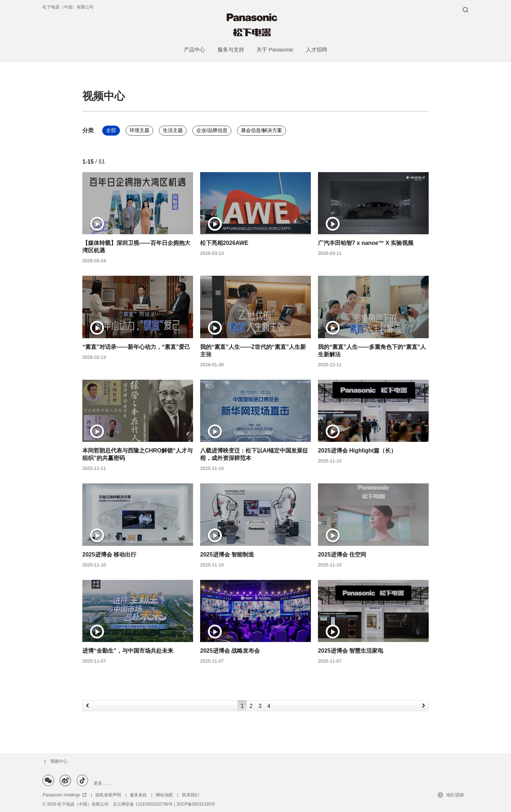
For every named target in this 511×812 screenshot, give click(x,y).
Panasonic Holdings (65, 795)
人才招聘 (317, 50)
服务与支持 (231, 50)
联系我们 (191, 795)
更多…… (102, 783)
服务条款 (138, 795)
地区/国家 (455, 795)
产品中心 (194, 50)
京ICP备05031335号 (196, 804)
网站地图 (164, 795)
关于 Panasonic (275, 50)
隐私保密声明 (108, 795)
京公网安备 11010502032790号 (143, 804)
